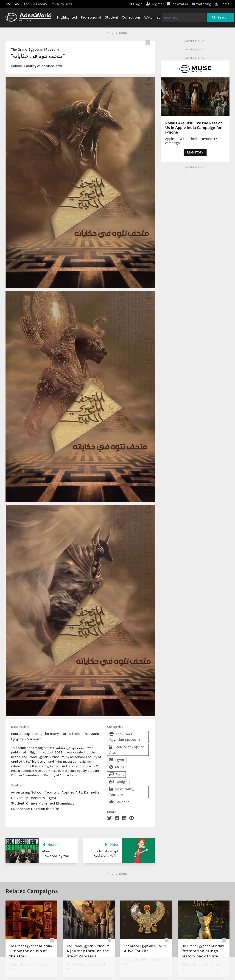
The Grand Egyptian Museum (35, 49)
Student (112, 17)
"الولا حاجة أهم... (106, 856)
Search (220, 17)
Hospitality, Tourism (122, 792)
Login (136, 4)
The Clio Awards (35, 4)
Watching (201, 4)
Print (116, 774)
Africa (117, 767)
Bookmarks (178, 4)
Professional (91, 17)
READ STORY (195, 152)
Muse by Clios (62, 4)
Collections (131, 17)
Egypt (117, 760)
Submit (222, 4)
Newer (50, 844)
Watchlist (152, 17)
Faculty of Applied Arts (43, 66)
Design (118, 782)
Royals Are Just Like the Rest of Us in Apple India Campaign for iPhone (194, 128)
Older (111, 844)
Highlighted (67, 17)
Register (155, 4)
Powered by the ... (57, 856)
